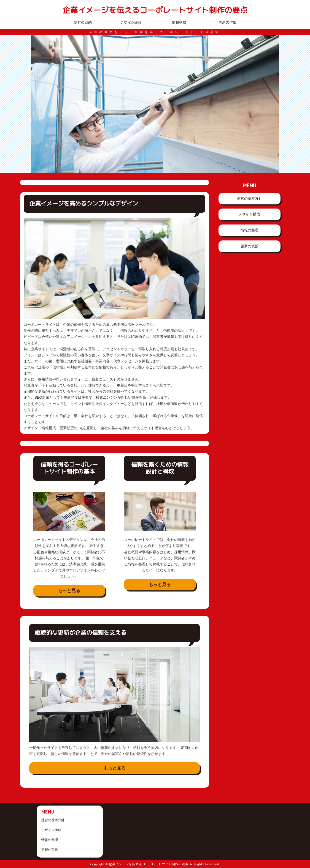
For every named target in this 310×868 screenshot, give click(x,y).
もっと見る (69, 591)
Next (272, 104)
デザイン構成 (249, 214)
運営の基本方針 (250, 198)
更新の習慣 (227, 22)
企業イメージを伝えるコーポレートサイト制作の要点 (155, 10)
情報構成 (179, 22)
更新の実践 (250, 246)
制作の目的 (83, 22)
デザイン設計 (131, 22)
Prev (38, 104)
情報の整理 (250, 230)
